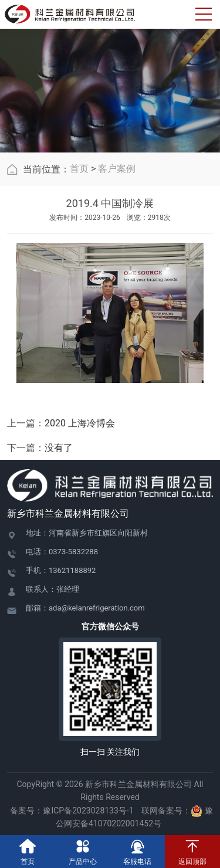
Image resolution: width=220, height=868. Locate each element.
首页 (79, 169)
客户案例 (117, 169)
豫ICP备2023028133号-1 (88, 811)
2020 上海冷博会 (80, 423)
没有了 (59, 448)
